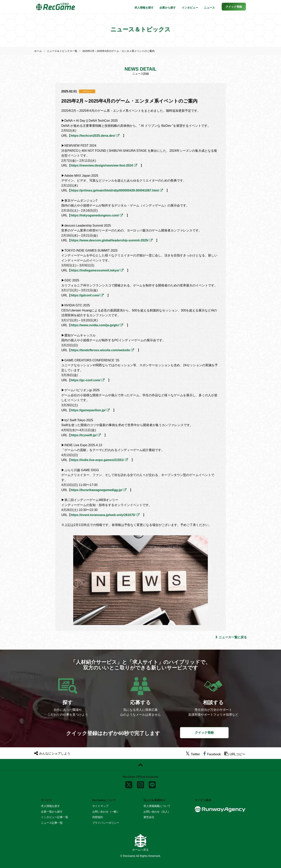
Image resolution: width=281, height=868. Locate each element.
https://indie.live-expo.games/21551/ (97, 460)
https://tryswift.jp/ (84, 435)
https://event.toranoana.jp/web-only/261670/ (103, 515)
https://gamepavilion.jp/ (88, 410)
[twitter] (193, 754)
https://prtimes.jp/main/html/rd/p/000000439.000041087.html (115, 190)
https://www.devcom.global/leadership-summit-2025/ (110, 240)
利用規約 (98, 817)
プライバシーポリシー (106, 823)
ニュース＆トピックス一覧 (64, 51)
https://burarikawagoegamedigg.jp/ (96, 490)
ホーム (38, 51)
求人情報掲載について (157, 806)
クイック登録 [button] (204, 733)
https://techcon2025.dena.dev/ (93, 136)
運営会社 (149, 817)
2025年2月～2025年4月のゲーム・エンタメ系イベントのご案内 (124, 51)
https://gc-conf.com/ (86, 380)
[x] (129, 784)
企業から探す (168, 8)
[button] (234, 7)
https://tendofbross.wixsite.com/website (100, 350)
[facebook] (212, 754)
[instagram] (140, 784)
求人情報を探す (144, 8)
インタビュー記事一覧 (55, 817)
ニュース (209, 8)
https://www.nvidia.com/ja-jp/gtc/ (95, 325)
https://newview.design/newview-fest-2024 (102, 165)
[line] (152, 784)
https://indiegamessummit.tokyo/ (95, 270)
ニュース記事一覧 (52, 823)
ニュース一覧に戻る (231, 637)
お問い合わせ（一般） (106, 812)
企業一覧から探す (52, 812)
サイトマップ (100, 806)
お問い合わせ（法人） (157, 812)
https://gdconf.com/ (85, 295)
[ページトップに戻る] (140, 765)
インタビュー (190, 8)
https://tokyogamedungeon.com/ (95, 215)
